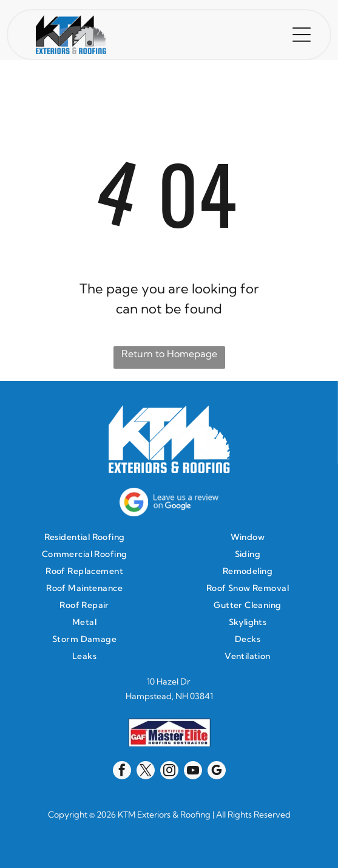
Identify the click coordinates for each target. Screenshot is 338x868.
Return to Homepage (169, 354)
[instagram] (169, 772)
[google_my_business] (217, 772)
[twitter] (146, 772)
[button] (302, 35)
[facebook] (122, 772)
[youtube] (193, 772)
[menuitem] (87, 537)
